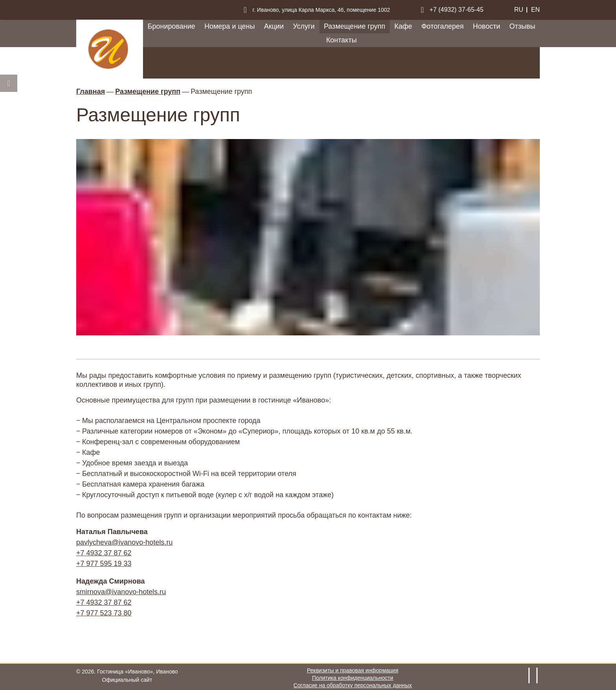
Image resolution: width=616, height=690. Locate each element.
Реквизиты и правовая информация (352, 670)
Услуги (304, 26)
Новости (487, 26)
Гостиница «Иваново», (137, 672)
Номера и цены (229, 26)
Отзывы (522, 26)
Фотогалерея (442, 26)
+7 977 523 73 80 (104, 613)
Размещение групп (354, 26)
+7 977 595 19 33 (104, 564)
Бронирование (171, 26)
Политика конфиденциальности (353, 678)
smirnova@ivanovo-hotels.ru (121, 592)
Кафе (403, 26)
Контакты (341, 40)
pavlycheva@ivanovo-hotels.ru (124, 542)
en (535, 10)
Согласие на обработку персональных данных (353, 685)
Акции (274, 26)
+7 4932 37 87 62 (104, 553)
